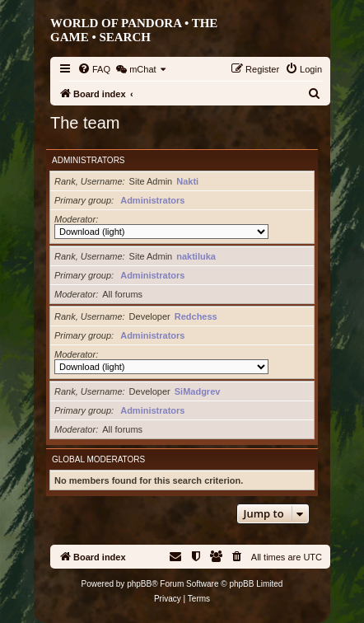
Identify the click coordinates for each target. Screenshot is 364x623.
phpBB (139, 584)
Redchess (196, 316)
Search (125, 37)
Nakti (187, 181)
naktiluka (196, 256)
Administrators (89, 160)
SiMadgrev (198, 391)
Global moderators (98, 459)
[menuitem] (94, 69)
